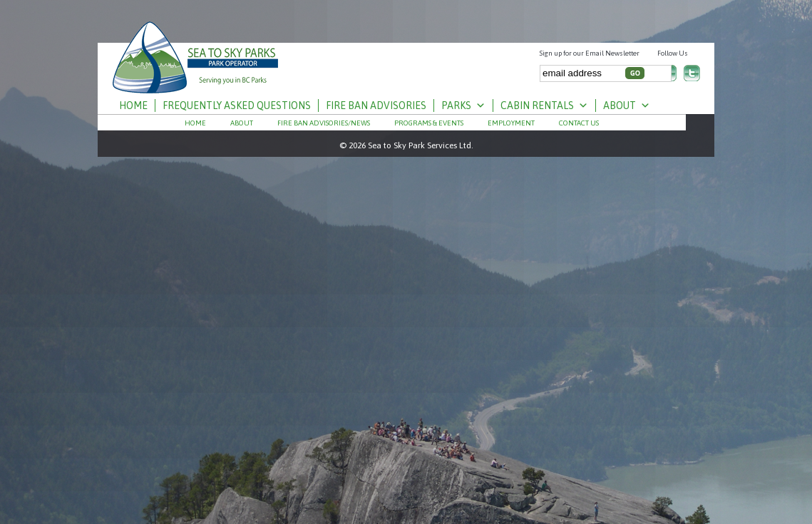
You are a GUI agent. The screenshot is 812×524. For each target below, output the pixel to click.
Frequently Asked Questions (237, 106)
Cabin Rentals (544, 106)
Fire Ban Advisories (376, 106)
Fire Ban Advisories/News (324, 123)
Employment (511, 123)
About (627, 106)
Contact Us (579, 123)
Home (133, 106)
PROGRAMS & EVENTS (429, 123)
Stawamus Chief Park (196, 52)
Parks (463, 106)
